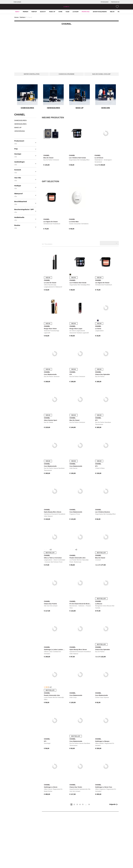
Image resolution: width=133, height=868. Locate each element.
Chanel (29, 17)
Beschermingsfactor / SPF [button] (25, 211)
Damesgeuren (27, 108)
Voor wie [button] (25, 179)
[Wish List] (117, 7)
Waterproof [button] (25, 195)
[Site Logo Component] (66, 7)
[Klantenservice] (115, 2)
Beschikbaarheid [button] (25, 203)
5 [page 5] (83, 804)
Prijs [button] (25, 149)
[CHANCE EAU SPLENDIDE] (66, 74)
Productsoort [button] (25, 142)
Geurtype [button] (25, 155)
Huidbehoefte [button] (25, 219)
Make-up (80, 108)
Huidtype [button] (25, 187)
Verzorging (20, 131)
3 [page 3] (77, 804)
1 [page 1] (71, 804)
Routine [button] (25, 227)
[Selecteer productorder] (109, 243)
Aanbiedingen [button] (25, 163)
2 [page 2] (74, 804)
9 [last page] (89, 804)
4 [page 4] (80, 804)
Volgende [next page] (112, 804)
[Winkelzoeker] (105, 2)
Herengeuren (53, 108)
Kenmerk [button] (25, 171)
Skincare (106, 108)
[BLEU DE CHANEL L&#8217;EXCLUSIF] (101, 74)
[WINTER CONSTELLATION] (32, 74)
